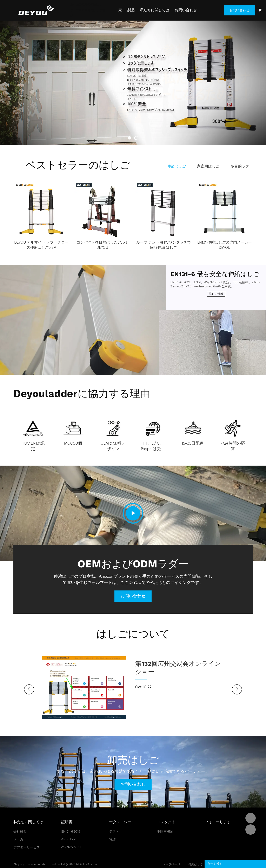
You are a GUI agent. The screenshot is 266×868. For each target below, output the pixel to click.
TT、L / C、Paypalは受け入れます (153, 446)
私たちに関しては (155, 10)
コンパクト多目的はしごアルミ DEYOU (102, 245)
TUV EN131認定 (33, 446)
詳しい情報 (216, 294)
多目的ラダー (242, 166)
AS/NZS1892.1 (71, 847)
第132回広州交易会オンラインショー (178, 668)
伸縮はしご (176, 166)
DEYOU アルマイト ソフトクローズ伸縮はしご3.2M (41, 245)
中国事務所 (165, 832)
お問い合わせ (186, 10)
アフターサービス (27, 847)
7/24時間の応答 (233, 446)
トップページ (171, 865)
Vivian (251, 830)
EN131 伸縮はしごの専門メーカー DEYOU (225, 245)
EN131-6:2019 (71, 832)
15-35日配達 (193, 443)
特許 (112, 839)
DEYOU (251, 818)
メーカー (20, 839)
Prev (29, 690)
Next (237, 690)
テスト (114, 832)
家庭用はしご (208, 166)
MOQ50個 (73, 443)
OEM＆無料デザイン (113, 446)
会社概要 (20, 832)
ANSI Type (69, 839)
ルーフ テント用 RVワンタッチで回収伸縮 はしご (164, 245)
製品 (131, 10)
